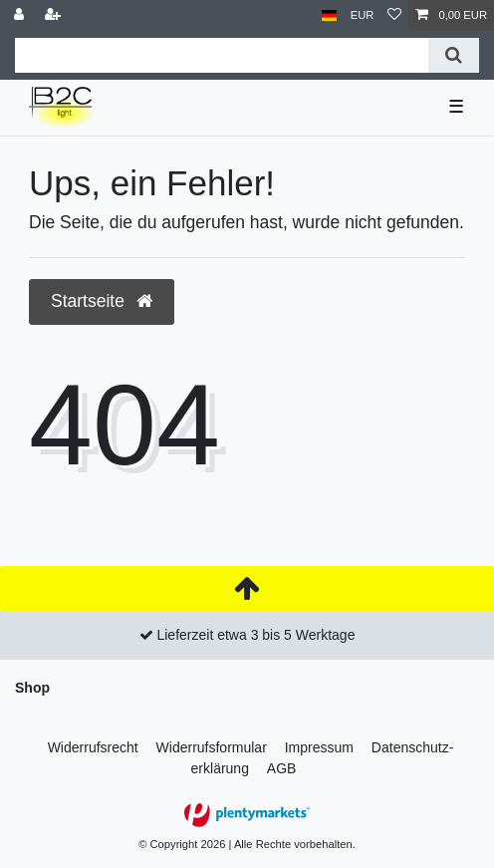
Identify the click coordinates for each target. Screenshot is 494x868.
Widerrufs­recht (93, 747)
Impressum (319, 747)
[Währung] (363, 15)
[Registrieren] (55, 15)
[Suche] (454, 55)
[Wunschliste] (394, 15)
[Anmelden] (21, 15)
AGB (282, 768)
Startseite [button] (102, 301)
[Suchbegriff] (222, 55)
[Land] (329, 15)
